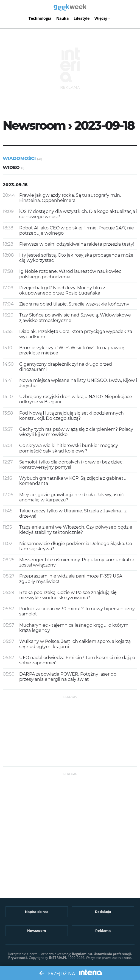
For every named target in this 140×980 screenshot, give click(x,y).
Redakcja (103, 912)
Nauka (62, 18)
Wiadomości (23, 158)
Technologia (40, 18)
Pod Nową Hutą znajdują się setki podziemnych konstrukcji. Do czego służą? (72, 416)
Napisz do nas (37, 912)
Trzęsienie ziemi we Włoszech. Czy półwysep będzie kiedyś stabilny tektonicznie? (76, 530)
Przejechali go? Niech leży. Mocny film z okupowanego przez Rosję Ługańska (62, 290)
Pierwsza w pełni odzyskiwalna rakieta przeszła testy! (77, 244)
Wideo (14, 167)
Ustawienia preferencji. (113, 954)
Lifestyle (82, 18)
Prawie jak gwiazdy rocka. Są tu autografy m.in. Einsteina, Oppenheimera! (70, 198)
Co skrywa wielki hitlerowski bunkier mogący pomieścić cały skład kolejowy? (69, 448)
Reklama (103, 931)
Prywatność (18, 958)
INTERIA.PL (58, 958)
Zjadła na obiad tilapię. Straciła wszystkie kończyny (74, 304)
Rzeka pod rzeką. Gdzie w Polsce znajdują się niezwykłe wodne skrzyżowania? (68, 595)
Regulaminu (82, 954)
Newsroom (37, 931)
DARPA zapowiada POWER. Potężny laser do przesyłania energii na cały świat (68, 677)
